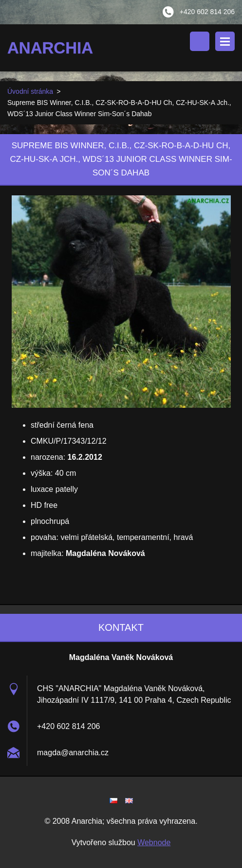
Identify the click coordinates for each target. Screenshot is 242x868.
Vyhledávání (200, 41)
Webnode (154, 842)
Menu (225, 41)
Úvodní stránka (30, 91)
